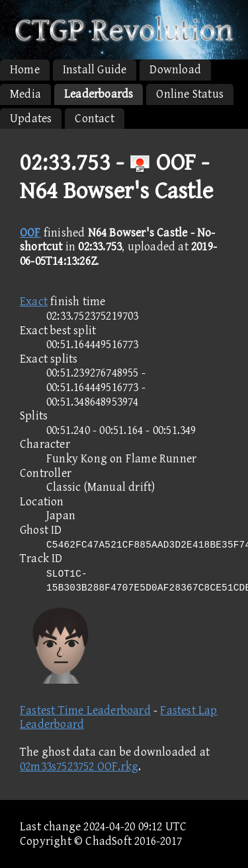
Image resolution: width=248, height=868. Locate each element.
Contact (94, 119)
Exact (34, 302)
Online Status (190, 94)
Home (25, 70)
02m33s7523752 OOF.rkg (79, 767)
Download (175, 70)
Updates (31, 119)
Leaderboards (99, 94)
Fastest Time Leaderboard (85, 710)
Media (25, 94)
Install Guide (95, 70)
